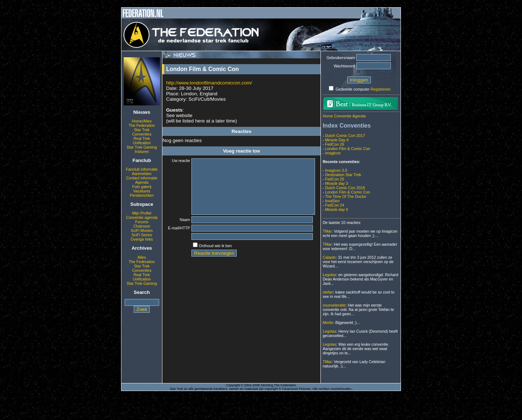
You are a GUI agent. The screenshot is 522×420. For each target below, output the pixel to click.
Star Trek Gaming (142, 147)
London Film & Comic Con (348, 149)
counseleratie (334, 305)
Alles (142, 257)
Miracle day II (337, 209)
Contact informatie (142, 178)
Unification (142, 143)
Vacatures (142, 191)
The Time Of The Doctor (345, 196)
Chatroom (142, 226)
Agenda (142, 182)
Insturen (142, 151)
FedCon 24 (335, 205)
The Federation (142, 125)
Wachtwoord (344, 66)
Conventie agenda (142, 217)
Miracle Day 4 (337, 140)
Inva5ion (332, 201)
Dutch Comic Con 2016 (345, 188)
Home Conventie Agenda (344, 116)
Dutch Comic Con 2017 (345, 136)
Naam (180, 230)
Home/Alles (142, 121)
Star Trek (142, 130)
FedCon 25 (335, 179)
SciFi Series (142, 235)
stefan (328, 292)
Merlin (328, 323)
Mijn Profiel (142, 213)
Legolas (329, 275)
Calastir (329, 257)
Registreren (380, 89)
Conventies (142, 134)
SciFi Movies (142, 230)
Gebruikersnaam (341, 58)
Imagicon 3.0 (336, 170)
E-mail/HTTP (176, 240)
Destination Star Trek (343, 175)
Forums (142, 222)
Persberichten (142, 195)
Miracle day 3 (337, 183)
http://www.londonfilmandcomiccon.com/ (209, 83)
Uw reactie (176, 161)
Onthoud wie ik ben (210, 258)
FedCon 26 (335, 144)
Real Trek (142, 138)
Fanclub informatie (142, 169)
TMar (327, 231)
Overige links (142, 239)
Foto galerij (142, 187)
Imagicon (333, 153)
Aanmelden (142, 174)
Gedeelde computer (353, 89)
